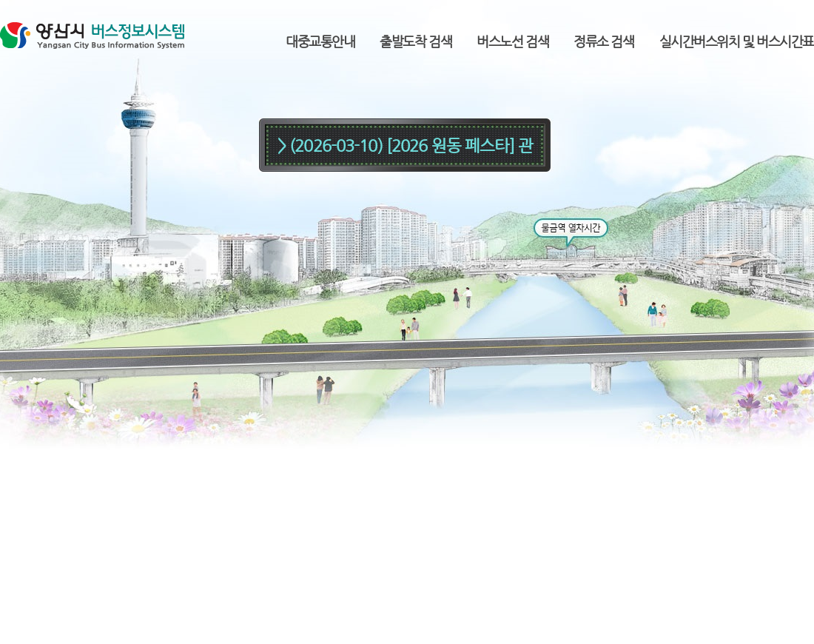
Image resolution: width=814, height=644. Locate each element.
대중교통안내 (320, 41)
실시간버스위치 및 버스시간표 (737, 41)
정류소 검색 (603, 41)
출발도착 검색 (416, 41)
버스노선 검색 (512, 41)
